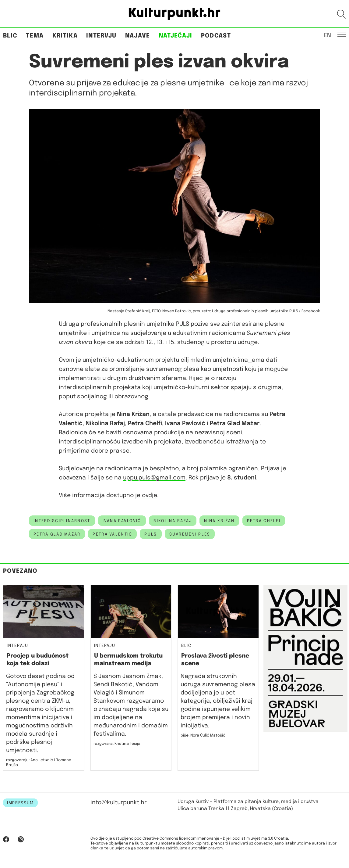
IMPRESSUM (20, 803)
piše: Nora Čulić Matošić (203, 735)
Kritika (65, 36)
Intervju (101, 36)
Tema (35, 36)
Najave (138, 36)
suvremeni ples (190, 534)
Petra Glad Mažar (57, 534)
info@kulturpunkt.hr (119, 803)
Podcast (216, 36)
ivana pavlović (122, 521)
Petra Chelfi (264, 521)
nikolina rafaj (173, 521)
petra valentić (112, 534)
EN (328, 35)
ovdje (150, 495)
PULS (183, 324)
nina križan (219, 521)
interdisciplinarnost (62, 521)
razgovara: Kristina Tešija (117, 744)
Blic (10, 36)
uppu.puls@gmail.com (154, 478)
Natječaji (176, 36)
